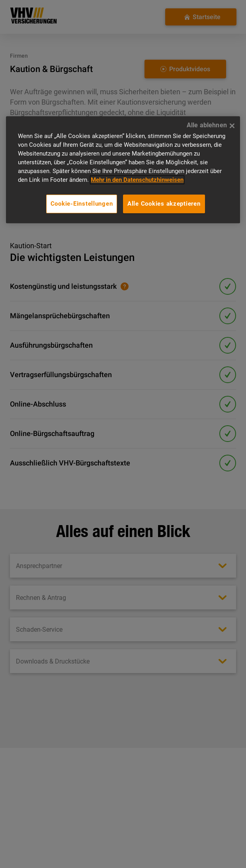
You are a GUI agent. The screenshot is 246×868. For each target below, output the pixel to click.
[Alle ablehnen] (232, 126)
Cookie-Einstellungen (82, 204)
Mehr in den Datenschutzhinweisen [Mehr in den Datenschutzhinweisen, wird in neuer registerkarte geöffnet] (137, 180)
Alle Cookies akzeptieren (164, 204)
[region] (123, 169)
